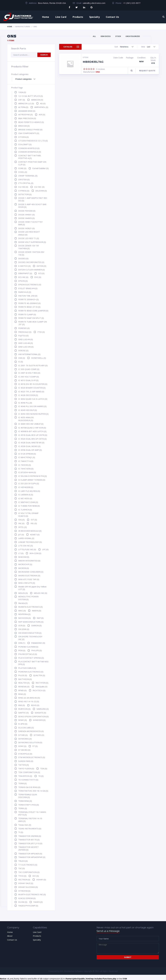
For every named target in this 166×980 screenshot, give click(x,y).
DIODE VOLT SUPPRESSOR (32, 242)
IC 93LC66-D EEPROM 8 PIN (33, 476)
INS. (34, 523)
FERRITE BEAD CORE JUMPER (33, 311)
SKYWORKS (25, 739)
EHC (38, 277)
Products (78, 17)
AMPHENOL (41, 107)
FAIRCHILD (25, 292)
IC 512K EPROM (27, 454)
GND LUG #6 (26, 343)
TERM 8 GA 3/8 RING (29, 787)
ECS (41, 273)
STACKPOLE (25, 754)
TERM (22, 783)
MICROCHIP (25, 564)
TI (21, 832)
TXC (22, 868)
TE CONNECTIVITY (28, 780)
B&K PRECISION (27, 118)
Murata (23, 603)
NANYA (37, 611)
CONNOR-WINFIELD (29, 148)
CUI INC (23, 187)
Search (44, 55)
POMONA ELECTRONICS (31, 672)
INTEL (23, 527)
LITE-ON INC (26, 546)
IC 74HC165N (26, 469)
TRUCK (23, 861)
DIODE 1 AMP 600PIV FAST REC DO (33, 199)
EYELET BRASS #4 (28, 288)
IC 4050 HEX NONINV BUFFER (33, 414)
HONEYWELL (39, 358)
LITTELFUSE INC (27, 549)
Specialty (94, 17)
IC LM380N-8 (26, 495)
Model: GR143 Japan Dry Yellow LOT (32, 588)
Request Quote (147, 71)
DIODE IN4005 (26, 218)
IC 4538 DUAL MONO (29, 446)
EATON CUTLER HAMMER (32, 270)
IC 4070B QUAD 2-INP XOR (32, 428)
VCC (36, 876)
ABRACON (37, 100)
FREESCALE (25, 332)
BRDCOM (24, 126)
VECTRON (24, 879)
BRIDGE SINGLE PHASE (30, 129)
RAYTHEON (25, 679)
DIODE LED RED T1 (29, 238)
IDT (34, 520)
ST (35, 746)
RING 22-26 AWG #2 (29, 698)
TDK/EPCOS (25, 776)
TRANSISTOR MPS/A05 (30, 854)
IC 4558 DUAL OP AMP (30, 450)
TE (41, 776)
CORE (22, 168)
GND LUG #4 (26, 339)
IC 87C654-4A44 (27, 472)
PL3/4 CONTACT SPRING (31, 658)
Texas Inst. (25, 825)
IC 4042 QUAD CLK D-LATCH (33, 399)
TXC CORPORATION (29, 872)
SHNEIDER (39, 720)
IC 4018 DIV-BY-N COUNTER (33, 384)
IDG (21, 520)
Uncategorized (133, 36)
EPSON (23, 281)
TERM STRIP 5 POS (29, 805)
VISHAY (41, 879)
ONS (22, 643)
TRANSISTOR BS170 (29, 840)
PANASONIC (38, 643)
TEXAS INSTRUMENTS (30, 828)
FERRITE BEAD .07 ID (29, 307)
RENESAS (24, 687)
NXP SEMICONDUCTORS (31, 622)
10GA (22, 92)
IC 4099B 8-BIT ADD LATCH (32, 431)
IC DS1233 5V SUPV (29, 483)
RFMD (22, 690)
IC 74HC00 (25, 465)
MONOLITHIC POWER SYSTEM (28, 598)
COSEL (23, 172)
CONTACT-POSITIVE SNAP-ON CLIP (32, 163)
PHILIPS (37, 650)
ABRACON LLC (26, 103)
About (10, 936)
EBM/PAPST (25, 273)
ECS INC (23, 277)
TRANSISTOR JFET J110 (30, 843)
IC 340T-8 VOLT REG (29, 373)
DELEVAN (41, 191)
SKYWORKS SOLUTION (30, 742)
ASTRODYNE (25, 115)
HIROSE (23, 350)
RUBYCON (24, 709)
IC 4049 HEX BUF (28, 410)
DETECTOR (25, 194)
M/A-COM (35, 553)
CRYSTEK (24, 179)
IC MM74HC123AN (28, 502)
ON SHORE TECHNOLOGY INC (30, 638)
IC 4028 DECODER (28, 395)
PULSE (23, 675)
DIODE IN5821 (26, 228)
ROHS (35, 705)
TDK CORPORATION (29, 772)
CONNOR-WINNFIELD (30, 152)
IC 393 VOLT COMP (29, 377)
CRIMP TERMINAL (28, 176)
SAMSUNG (43, 709)
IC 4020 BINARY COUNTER (32, 388)
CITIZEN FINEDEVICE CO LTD (33, 141)
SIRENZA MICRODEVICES (31, 731)
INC (21, 523)
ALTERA (23, 107)
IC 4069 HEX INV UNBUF (31, 424)
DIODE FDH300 (27, 211)
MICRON (24, 568)
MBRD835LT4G (93, 62)
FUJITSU (23, 336)
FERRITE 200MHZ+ (28, 299)
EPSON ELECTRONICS (30, 285)
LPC (45, 549)
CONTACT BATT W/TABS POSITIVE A (30, 157)
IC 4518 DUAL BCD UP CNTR (33, 435)
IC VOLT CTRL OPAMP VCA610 (28, 515)
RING (22, 694)
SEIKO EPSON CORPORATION (33, 716)
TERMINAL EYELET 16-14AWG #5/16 (32, 813)
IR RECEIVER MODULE (30, 531)
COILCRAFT (25, 144)
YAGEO (38, 902)
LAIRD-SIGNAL (26, 538)
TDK (44, 768)
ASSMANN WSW (27, 111)
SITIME (23, 735)
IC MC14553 (25, 498)
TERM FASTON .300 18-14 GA (33, 791)
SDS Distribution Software (71, 971)
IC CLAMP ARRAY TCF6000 (32, 480)
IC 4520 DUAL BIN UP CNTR (32, 439)
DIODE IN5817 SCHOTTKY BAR (30, 223)
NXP (40, 618)
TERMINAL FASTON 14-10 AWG (30, 820)
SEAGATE (40, 713)
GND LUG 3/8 (26, 347)
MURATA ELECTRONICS (30, 607)
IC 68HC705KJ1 (27, 457)
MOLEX (23, 593)
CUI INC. (39, 187)
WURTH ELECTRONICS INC (32, 894)
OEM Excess (106, 36)
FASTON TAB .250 (28, 296)
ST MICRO (24, 750)
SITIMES (39, 735)
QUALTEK (39, 675)
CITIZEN (23, 137)
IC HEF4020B (26, 487)
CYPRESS (24, 191)
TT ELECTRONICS (28, 865)
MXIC (22, 611)
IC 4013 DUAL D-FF (28, 380)
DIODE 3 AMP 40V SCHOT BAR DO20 (32, 206)
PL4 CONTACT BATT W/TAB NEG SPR (33, 663)
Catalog (68, 47)
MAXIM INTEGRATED (29, 561)
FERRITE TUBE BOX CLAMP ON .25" (33, 323)
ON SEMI (24, 629)
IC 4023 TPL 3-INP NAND (31, 392)
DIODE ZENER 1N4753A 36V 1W (31, 253)
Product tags (17, 88)
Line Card (61, 17)
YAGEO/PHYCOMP (28, 906)
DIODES (23, 258)
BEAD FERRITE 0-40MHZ (31, 122)
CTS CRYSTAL (26, 183)
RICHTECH (39, 690)
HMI (22, 358)
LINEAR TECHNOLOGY (30, 542)
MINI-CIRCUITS (27, 583)
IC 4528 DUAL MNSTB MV (31, 443)
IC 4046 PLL (25, 403)
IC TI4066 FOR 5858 (29, 506)
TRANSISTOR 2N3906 (30, 836)
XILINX (23, 902)
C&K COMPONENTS (29, 133)
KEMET (35, 534)
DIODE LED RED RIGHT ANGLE (29, 233)
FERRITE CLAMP (27, 314)
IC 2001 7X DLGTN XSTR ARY (33, 365)
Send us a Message (108, 931)
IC (21, 362)
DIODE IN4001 (26, 215)
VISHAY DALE (26, 883)
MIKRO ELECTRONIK (29, 576)
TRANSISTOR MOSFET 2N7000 (28, 848)
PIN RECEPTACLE (28, 654)
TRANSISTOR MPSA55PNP (32, 857)
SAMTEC (23, 713)
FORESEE (24, 328)
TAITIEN (24, 765)
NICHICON (25, 618)
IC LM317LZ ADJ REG (29, 491)
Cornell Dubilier (41, 168)
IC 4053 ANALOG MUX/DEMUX (26, 419)
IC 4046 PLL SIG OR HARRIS (32, 406)
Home (46, 17)
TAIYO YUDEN (26, 768)
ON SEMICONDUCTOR (30, 633)
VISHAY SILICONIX (28, 887)
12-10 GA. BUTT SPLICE (31, 96)
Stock (118, 36)
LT (21, 553)
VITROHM (24, 891)
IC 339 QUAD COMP (29, 369)
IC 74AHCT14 (26, 461)
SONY (22, 746)
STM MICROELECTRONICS (32, 757)
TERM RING (25, 801)
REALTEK (24, 683)
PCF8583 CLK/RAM (28, 647)
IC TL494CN (25, 510)
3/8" (22, 100)
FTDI (41, 332)
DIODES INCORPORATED (31, 262)
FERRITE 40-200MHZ (29, 303)
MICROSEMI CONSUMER (31, 572)
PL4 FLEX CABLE (27, 668)
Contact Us (112, 17)
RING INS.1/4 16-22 (29, 701)
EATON (41, 266)
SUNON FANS (26, 761)
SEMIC (23, 720)
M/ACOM (24, 557)
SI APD (23, 724)
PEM (22, 650)
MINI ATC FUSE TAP (29, 579)
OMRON (36, 626)
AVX (42, 115)
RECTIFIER (42, 683)
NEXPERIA (24, 614)
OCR (22, 626)
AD (43, 103)
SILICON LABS (26, 728)
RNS (22, 705)
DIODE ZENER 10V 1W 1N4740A (29, 247)
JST (21, 534)
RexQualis (41, 687)
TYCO (22, 876)
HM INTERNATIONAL (29, 354)
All (94, 36)
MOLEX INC (40, 593)
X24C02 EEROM (27, 898)
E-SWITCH (24, 266)
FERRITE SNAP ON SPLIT (31, 318)
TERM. (23, 808)
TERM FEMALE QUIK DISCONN (28, 796)
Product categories (20, 74)
